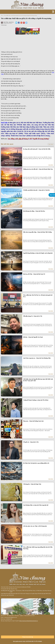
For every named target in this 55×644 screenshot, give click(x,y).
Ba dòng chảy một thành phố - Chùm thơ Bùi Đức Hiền (37, 149)
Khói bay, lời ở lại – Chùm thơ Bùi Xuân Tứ (34, 274)
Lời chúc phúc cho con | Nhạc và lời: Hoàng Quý (35, 526)
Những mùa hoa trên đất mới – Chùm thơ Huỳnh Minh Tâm (38, 169)
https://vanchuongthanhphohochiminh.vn (29, 621)
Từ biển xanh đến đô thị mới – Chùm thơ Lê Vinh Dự (36, 190)
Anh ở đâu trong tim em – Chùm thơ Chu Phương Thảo (37, 358)
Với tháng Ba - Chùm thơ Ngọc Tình (32, 484)
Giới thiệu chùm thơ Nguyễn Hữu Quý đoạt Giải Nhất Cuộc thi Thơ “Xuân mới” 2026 (38, 380)
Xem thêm (51, 144)
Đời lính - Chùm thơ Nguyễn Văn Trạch (33, 337)
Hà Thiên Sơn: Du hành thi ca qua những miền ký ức (36, 463)
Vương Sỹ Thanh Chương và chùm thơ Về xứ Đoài (36, 400)
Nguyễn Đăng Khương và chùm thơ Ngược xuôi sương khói (38, 253)
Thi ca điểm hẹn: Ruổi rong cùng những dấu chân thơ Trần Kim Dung (38, 548)
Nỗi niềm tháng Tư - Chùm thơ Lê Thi (33, 316)
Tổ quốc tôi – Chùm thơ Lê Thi (31, 442)
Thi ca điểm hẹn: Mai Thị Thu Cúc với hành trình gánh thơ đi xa (38, 296)
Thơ (2, 15)
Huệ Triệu (4, 123)
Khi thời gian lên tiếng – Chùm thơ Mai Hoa (34, 211)
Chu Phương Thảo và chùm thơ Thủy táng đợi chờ (36, 505)
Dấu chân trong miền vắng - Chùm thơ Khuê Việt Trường (37, 232)
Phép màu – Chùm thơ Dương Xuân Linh (33, 421)
